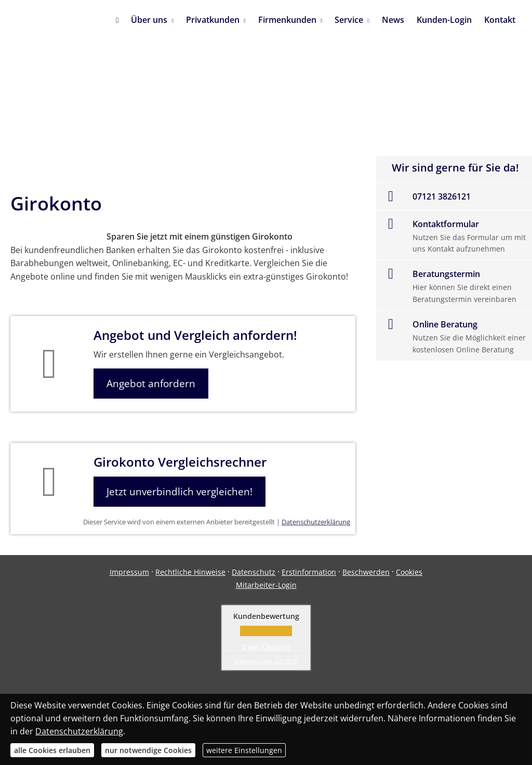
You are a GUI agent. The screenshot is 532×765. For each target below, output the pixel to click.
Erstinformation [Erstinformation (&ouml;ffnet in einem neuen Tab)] (309, 572)
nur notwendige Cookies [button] (148, 750)
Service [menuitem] (349, 20)
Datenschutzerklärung (316, 522)
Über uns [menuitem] (149, 20)
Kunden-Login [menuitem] (444, 20)
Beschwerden (366, 572)
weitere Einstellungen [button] (244, 750)
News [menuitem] (393, 20)
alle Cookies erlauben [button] (52, 750)
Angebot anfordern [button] (151, 384)
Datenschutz (254, 572)
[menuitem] (117, 21)
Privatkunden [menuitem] (213, 20)
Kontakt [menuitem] (500, 20)
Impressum (129, 572)
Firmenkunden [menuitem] (287, 20)
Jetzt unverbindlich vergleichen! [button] (179, 492)
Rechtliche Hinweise (190, 572)
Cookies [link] (409, 572)
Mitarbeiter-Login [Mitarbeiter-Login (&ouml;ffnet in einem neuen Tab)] (266, 585)
